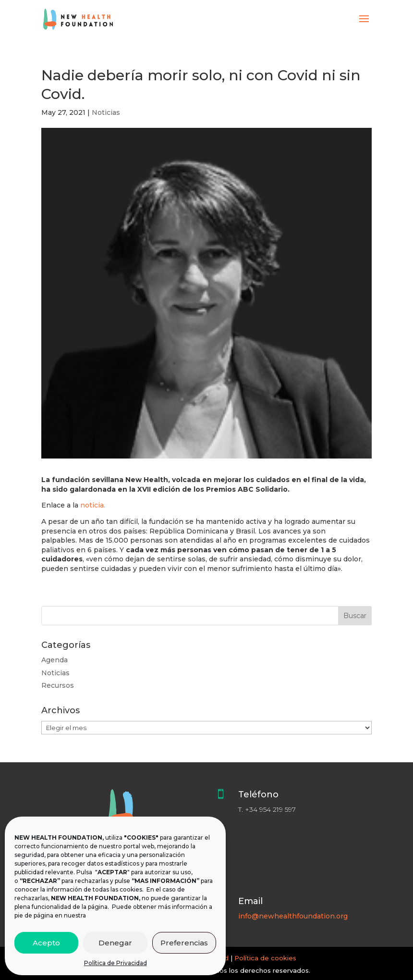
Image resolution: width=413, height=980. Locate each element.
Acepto (46, 943)
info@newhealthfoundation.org (293, 916)
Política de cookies (265, 958)
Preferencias (184, 943)
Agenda (55, 660)
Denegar (115, 943)
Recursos (58, 685)
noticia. (93, 505)
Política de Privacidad (115, 963)
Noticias (106, 112)
